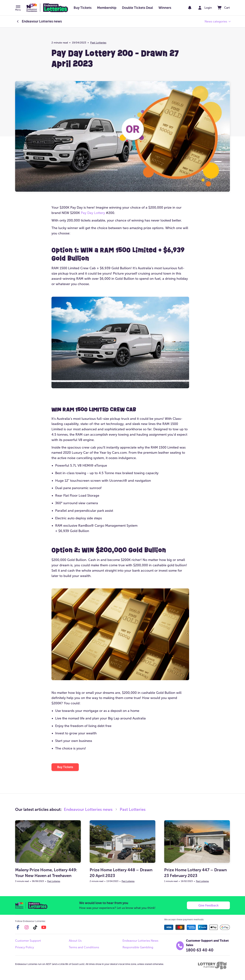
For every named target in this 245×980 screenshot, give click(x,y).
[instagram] (27, 927)
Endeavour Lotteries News (140, 941)
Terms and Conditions (84, 947)
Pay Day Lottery (93, 213)
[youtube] (44, 927)
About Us (75, 941)
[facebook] (18, 927)
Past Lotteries (98, 43)
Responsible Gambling (138, 947)
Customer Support (28, 941)
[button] (18, 8)
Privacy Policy (25, 947)
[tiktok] (35, 927)
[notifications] (189, 8)
